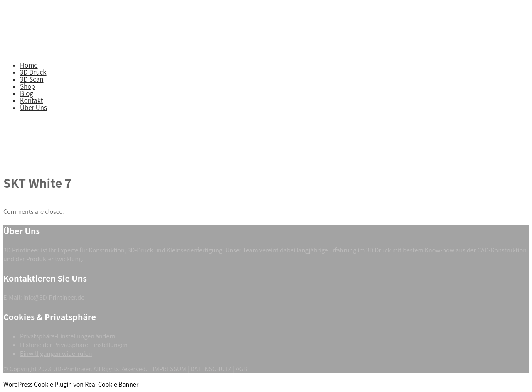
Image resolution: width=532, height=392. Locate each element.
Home (29, 65)
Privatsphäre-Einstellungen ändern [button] (68, 336)
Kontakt (31, 100)
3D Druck (33, 72)
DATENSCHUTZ (211, 369)
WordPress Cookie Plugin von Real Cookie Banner (71, 384)
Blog (27, 93)
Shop (28, 86)
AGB (241, 369)
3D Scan (32, 79)
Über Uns (33, 108)
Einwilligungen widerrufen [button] (56, 354)
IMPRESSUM (169, 369)
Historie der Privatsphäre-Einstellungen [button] (74, 345)
